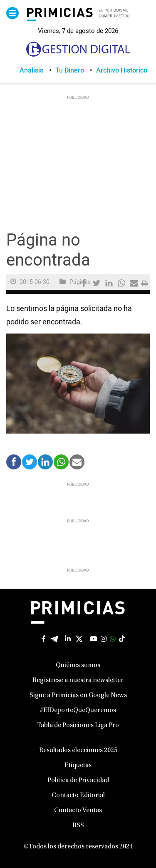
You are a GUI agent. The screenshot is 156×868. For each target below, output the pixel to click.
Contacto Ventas (78, 810)
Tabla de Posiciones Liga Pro (78, 725)
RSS (78, 825)
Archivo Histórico (122, 70)
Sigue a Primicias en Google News (78, 695)
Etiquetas (78, 765)
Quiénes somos (78, 665)
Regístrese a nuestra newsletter (78, 680)
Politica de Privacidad (78, 780)
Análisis (31, 70)
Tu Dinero (70, 70)
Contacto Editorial (78, 795)
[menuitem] (37, 70)
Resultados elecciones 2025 (78, 750)
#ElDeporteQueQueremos (78, 710)
